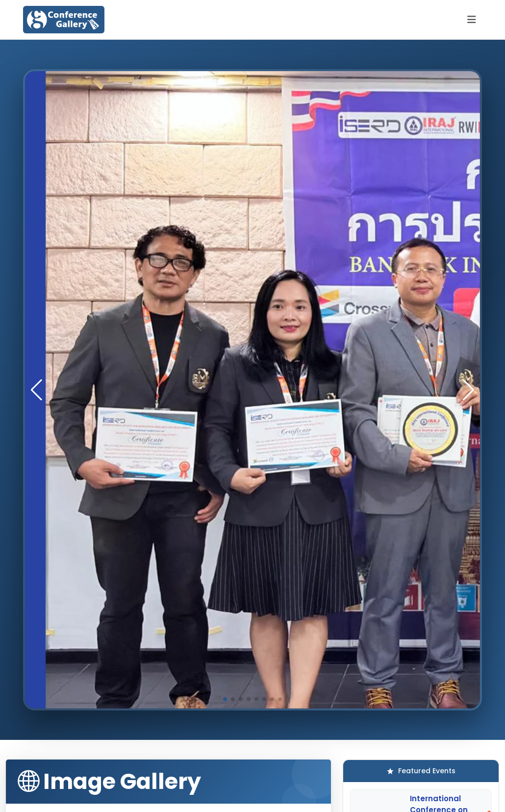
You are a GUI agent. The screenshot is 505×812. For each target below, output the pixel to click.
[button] (468, 390)
